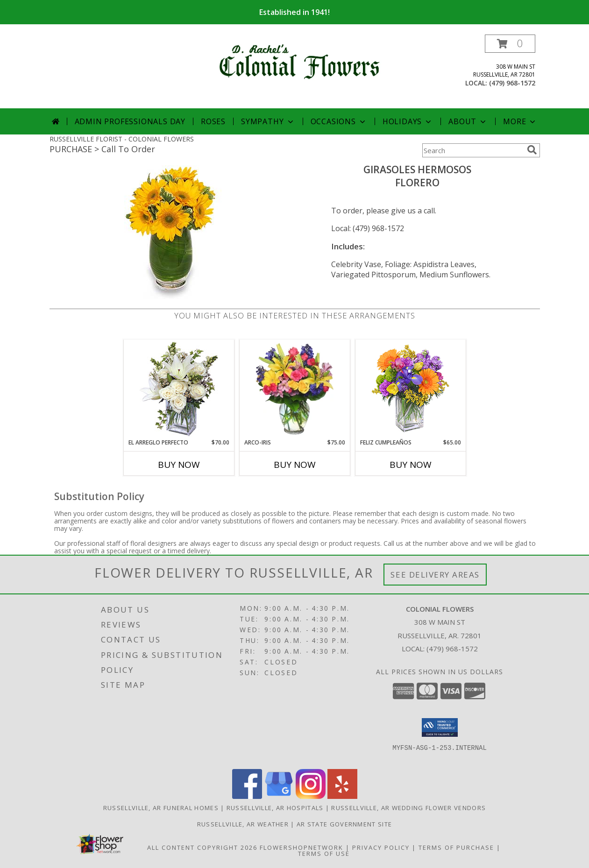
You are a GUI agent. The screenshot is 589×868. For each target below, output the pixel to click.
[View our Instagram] (311, 796)
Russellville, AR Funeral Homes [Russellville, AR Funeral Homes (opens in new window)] (161, 808)
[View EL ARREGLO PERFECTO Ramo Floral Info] (179, 389)
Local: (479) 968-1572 (368, 228)
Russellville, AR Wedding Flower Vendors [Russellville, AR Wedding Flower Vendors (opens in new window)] (408, 808)
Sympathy (268, 121)
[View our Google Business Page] (279, 796)
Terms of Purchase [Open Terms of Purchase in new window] (456, 847)
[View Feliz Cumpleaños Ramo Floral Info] (410, 389)
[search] (532, 150)
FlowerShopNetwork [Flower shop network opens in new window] (302, 847)
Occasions (339, 121)
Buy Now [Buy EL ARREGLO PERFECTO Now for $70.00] (179, 465)
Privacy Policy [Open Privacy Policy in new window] (381, 847)
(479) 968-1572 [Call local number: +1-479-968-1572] (512, 83)
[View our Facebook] (247, 796)
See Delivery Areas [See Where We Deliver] (435, 575)
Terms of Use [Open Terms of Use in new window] (324, 854)
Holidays (408, 121)
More (520, 121)
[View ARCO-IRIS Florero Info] (294, 389)
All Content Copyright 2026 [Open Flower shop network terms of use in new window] (202, 847)
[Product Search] (473, 150)
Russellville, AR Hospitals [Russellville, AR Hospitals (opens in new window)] (275, 808)
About (468, 121)
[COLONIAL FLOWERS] (298, 60)
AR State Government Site (344, 824)
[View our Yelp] (342, 796)
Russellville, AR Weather (243, 824)
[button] (510, 44)
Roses (213, 121)
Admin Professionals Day (130, 121)
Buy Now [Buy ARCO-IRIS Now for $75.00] (295, 465)
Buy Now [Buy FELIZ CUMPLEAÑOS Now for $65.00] (411, 465)
